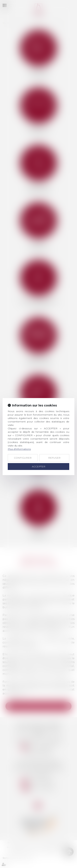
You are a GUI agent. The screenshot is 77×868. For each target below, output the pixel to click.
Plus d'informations (19, 449)
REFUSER (54, 458)
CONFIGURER (23, 458)
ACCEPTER (39, 467)
